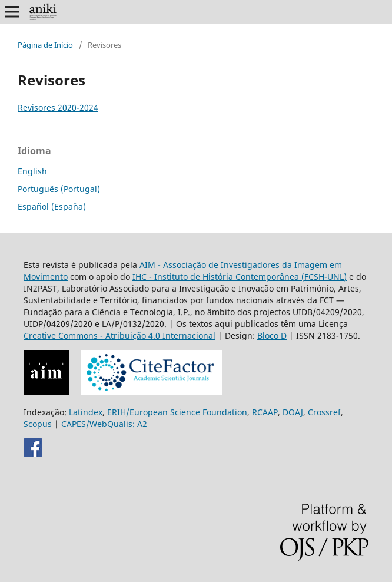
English (32, 171)
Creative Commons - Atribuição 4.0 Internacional (119, 335)
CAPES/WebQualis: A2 (104, 424)
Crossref (324, 412)
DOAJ (293, 412)
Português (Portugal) (59, 189)
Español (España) (52, 206)
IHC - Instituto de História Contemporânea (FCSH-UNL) (240, 277)
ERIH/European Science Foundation (177, 412)
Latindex (86, 412)
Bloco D (272, 335)
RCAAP (265, 412)
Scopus (38, 424)
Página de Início (45, 45)
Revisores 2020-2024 (58, 108)
